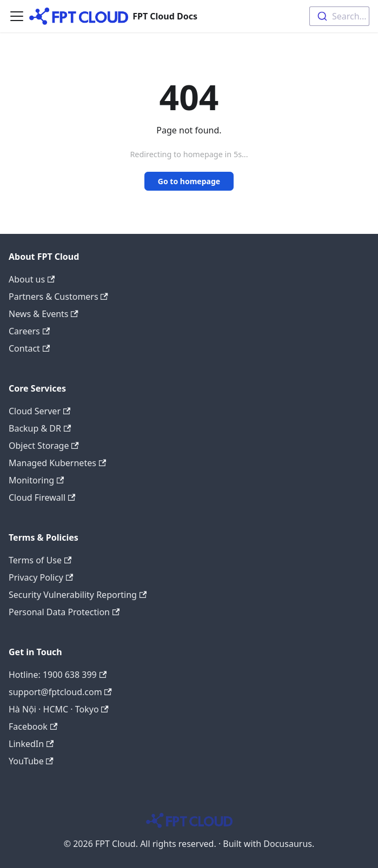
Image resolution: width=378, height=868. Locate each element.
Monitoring (36, 480)
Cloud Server (39, 411)
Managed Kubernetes (57, 463)
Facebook (33, 726)
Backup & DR (40, 428)
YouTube (31, 761)
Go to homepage (189, 181)
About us (32, 279)
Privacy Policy (41, 577)
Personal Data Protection (64, 612)
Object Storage (44, 446)
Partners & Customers (58, 297)
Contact (29, 348)
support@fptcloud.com (60, 692)
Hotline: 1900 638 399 (58, 675)
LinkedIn (31, 744)
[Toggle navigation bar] (17, 16)
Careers (29, 331)
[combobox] (339, 16)
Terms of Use (40, 560)
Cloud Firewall (42, 497)
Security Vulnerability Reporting (78, 595)
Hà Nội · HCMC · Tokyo (59, 709)
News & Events (44, 314)
